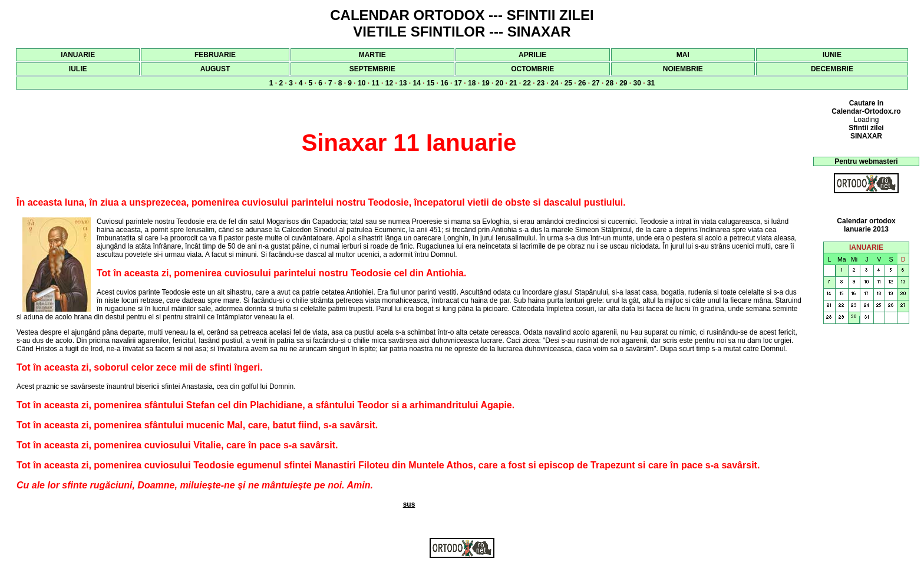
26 (582, 83)
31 (651, 83)
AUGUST (215, 69)
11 (375, 83)
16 (444, 83)
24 (554, 83)
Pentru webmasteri (866, 161)
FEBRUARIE (215, 55)
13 (403, 83)
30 (637, 83)
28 (610, 83)
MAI (683, 55)
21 (513, 83)
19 (485, 83)
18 (472, 83)
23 (541, 83)
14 (417, 83)
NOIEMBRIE (683, 69)
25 (568, 83)
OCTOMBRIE (532, 69)
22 (527, 83)
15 (430, 83)
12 (389, 83)
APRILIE (532, 55)
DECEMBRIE (832, 69)
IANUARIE (78, 55)
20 (499, 83)
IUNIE (832, 55)
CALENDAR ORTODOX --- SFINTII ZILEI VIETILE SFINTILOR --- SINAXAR (462, 23)
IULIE (78, 69)
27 (595, 83)
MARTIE (372, 55)
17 (458, 83)
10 (362, 83)
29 (623, 83)
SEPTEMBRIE (372, 69)
